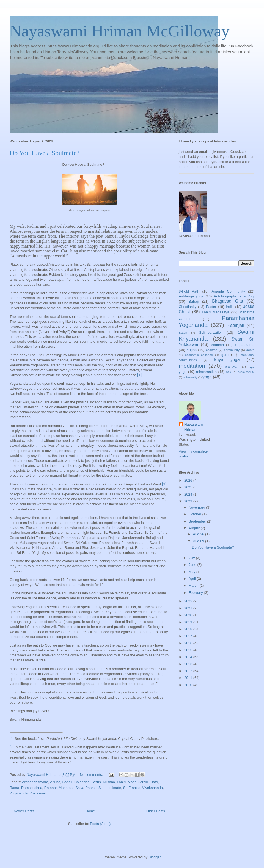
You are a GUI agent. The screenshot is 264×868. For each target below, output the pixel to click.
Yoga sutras (244, 345)
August (195, 528)
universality (190, 377)
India (230, 307)
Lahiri (121, 782)
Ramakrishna (32, 788)
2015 (189, 650)
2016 (189, 643)
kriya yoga (227, 360)
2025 (189, 487)
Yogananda (19, 793)
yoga (207, 377)
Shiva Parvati (86, 788)
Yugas (192, 350)
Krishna (109, 782)
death (250, 350)
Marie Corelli (138, 782)
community (232, 350)
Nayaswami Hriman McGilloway (120, 31)
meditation (192, 366)
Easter (211, 307)
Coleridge (82, 782)
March (194, 585)
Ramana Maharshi (59, 788)
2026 (189, 480)
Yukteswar (38, 793)
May (193, 572)
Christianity (188, 307)
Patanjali (236, 325)
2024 (189, 494)
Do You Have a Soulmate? (45, 153)
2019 (189, 622)
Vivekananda (152, 788)
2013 (189, 664)
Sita (101, 788)
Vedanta (218, 345)
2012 (189, 671)
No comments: (92, 775)
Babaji (67, 782)
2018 (189, 629)
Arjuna (55, 782)
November (197, 507)
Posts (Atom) (100, 824)
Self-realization (211, 332)
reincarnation (206, 372)
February (196, 593)
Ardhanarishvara (35, 782)
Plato (154, 782)
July (192, 558)
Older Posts (156, 811)
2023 (189, 501)
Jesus (96, 782)
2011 (189, 678)
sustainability (246, 372)
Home (90, 811)
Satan (183, 332)
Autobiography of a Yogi (234, 296)
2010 (189, 685)
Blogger (155, 857)
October (196, 514)
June (193, 565)
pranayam (232, 366)
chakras (212, 350)
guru (225, 355)
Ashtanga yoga (191, 296)
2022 (189, 601)
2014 (189, 657)
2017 (189, 636)
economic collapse (199, 355)
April (193, 579)
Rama (14, 788)
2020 (189, 615)
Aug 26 (199, 534)
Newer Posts (24, 811)
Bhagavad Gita (227, 301)
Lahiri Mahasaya (215, 312)
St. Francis (132, 788)
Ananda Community (228, 291)
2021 (189, 608)
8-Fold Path (189, 291)
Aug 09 (199, 541)
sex (229, 372)
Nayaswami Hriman (194, 427)
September (198, 521)
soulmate (114, 788)
